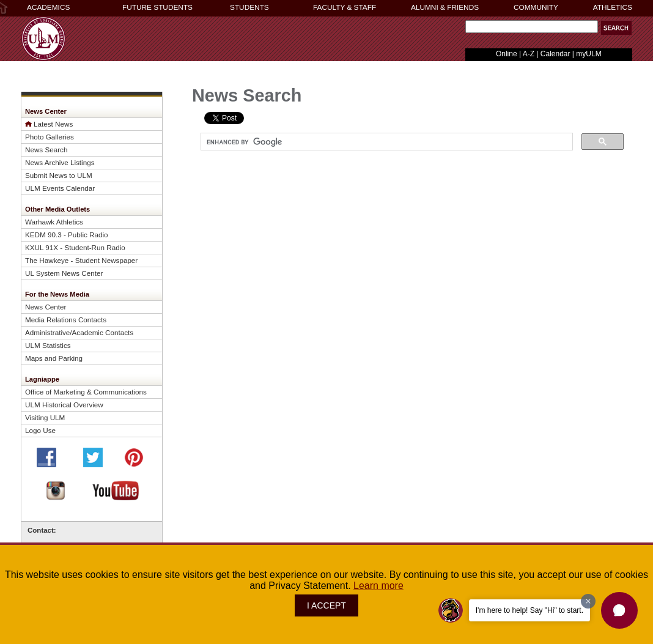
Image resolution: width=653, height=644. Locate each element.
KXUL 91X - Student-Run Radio (75, 247)
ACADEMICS (48, 7)
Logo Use (40, 430)
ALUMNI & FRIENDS (445, 7)
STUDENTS (249, 7)
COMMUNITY (536, 7)
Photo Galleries (50, 137)
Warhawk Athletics (54, 222)
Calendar (555, 54)
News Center (46, 307)
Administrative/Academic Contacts (79, 332)
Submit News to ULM (59, 175)
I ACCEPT (326, 605)
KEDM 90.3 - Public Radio (67, 235)
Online (507, 54)
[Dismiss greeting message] (588, 601)
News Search (46, 150)
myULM (588, 54)
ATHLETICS (613, 7)
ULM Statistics (48, 345)
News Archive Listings (60, 162)
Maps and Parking (54, 358)
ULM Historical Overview (64, 405)
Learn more (378, 586)
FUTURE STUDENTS (157, 7)
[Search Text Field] (532, 27)
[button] (616, 28)
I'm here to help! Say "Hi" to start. (529, 610)
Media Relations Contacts (66, 320)
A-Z (529, 54)
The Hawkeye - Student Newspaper (81, 260)
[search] (386, 142)
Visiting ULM (45, 417)
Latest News (53, 124)
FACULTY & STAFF (345, 7)
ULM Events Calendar (60, 188)
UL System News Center (64, 273)
